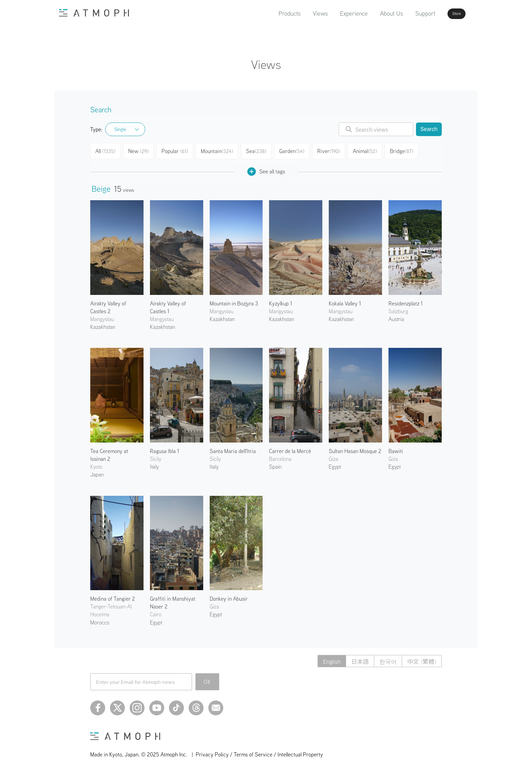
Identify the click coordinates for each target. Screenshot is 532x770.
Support (406, 13)
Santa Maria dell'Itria (233, 448)
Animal (369, 150)
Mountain (219, 150)
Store (444, 14)
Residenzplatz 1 (406, 301)
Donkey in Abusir (229, 596)
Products (270, 13)
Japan (97, 472)
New (140, 150)
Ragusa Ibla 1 (165, 448)
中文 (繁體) (421, 659)
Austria (396, 316)
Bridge (406, 150)
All (106, 150)
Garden (295, 150)
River (332, 150)
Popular (177, 150)
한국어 (385, 659)
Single (120, 129)
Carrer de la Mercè (290, 448)
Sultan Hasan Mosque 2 (355, 448)
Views (301, 13)
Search (429, 129)
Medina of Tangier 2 (113, 596)
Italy (154, 464)
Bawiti (396, 448)
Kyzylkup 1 (281, 301)
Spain (275, 464)
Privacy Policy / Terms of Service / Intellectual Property (259, 752)
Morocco (100, 620)
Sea (259, 150)
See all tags (266, 169)
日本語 (356, 659)
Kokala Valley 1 (345, 301)
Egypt (335, 464)
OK (207, 679)
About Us (372, 13)
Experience (335, 13)
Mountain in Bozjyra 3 (234, 301)
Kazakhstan (103, 324)
